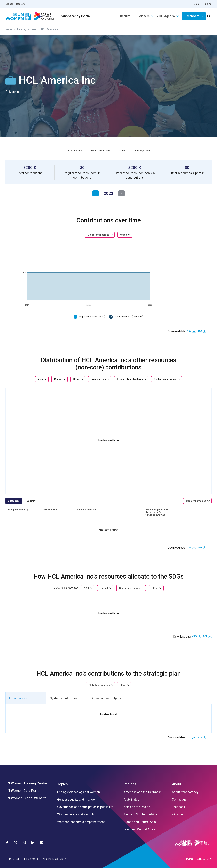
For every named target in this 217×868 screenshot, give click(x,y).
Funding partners (27, 29)
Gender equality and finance (76, 800)
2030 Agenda (166, 16)
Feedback (178, 807)
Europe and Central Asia (140, 822)
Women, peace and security (76, 814)
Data (196, 4)
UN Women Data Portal (23, 791)
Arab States (131, 800)
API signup (179, 814)
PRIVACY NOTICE (31, 859)
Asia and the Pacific (137, 807)
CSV (189, 331)
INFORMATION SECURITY (54, 859)
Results (125, 16)
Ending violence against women (79, 792)
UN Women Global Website (26, 798)
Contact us (179, 800)
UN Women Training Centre (26, 783)
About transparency (185, 792)
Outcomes (14, 501)
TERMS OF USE (12, 859)
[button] (203, 173)
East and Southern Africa (140, 814)
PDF (200, 331)
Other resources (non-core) (129, 317)
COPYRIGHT (189, 859)
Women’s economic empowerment (81, 822)
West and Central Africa (140, 829)
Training (207, 4)
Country (31, 501)
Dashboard (192, 16)
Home (9, 29)
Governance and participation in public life (85, 807)
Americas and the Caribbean (143, 792)
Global (9, 4)
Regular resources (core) (92, 317)
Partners (144, 16)
